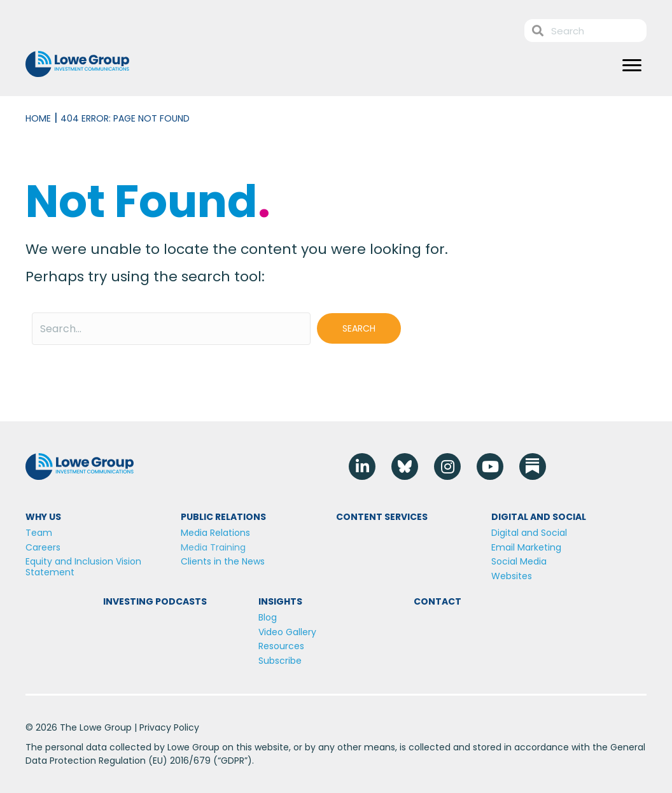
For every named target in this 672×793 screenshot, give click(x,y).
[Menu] (632, 66)
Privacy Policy (169, 727)
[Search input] (171, 329)
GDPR (233, 761)
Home (38, 118)
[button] (359, 328)
